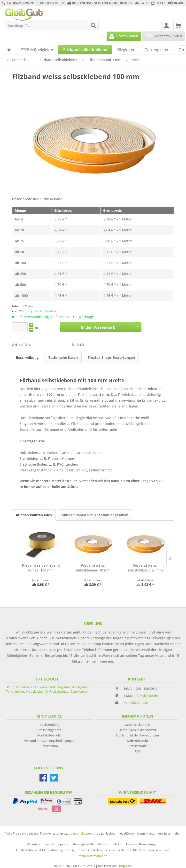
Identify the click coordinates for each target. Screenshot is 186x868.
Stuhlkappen (80, 691)
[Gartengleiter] (157, 50)
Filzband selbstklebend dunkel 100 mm (41, 568)
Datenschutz (137, 746)
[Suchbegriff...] (52, 25)
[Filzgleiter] (126, 50)
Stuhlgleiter (80, 687)
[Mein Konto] (166, 25)
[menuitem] (52, 25)
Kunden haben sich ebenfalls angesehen (95, 515)
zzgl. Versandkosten (42, 311)
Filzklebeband (45, 687)
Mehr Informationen (93, 856)
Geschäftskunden (137, 725)
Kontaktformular (136, 703)
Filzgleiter (63, 687)
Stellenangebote (50, 730)
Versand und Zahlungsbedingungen (50, 741)
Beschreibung (27, 357)
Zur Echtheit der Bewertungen (137, 735)
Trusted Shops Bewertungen (111, 357)
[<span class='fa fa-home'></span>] (9, 50)
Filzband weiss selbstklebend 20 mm (145, 568)
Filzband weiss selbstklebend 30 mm (93, 568)
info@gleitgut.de (146, 696)
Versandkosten (81, 833)
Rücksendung (50, 725)
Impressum (50, 746)
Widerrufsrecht (137, 741)
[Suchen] (93, 25)
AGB (137, 751)
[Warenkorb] (178, 25)
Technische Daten (63, 357)
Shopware (125, 866)
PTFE (11, 687)
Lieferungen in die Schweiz (137, 730)
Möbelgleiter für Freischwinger (48, 691)
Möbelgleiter (25, 687)
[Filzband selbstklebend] (85, 50)
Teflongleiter (15, 691)
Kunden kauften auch (34, 515)
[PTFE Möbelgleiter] (37, 50)
